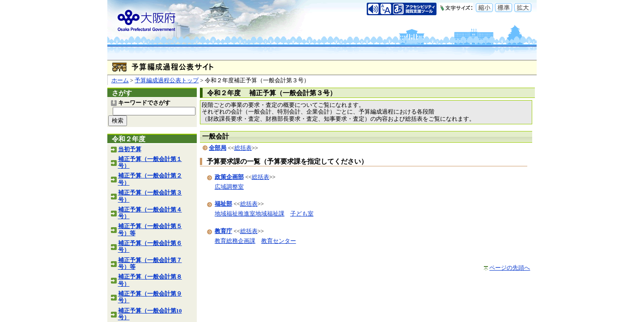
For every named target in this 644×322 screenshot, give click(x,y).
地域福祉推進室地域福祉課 (250, 214)
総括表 (243, 148)
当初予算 (130, 149)
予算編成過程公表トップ (167, 80)
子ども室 (302, 214)
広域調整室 (229, 187)
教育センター (279, 241)
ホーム (120, 80)
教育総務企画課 (235, 241)
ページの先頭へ (510, 268)
